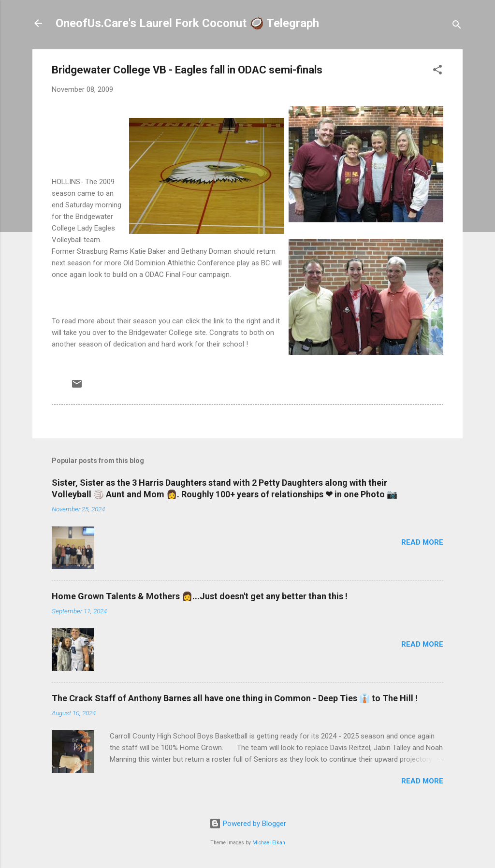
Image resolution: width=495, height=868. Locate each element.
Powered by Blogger (248, 824)
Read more (422, 542)
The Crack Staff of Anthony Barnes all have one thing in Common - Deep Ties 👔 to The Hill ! (235, 698)
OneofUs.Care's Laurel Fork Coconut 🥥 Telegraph (187, 23)
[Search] (457, 26)
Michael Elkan (269, 843)
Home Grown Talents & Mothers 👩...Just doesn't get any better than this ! (200, 596)
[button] (437, 71)
